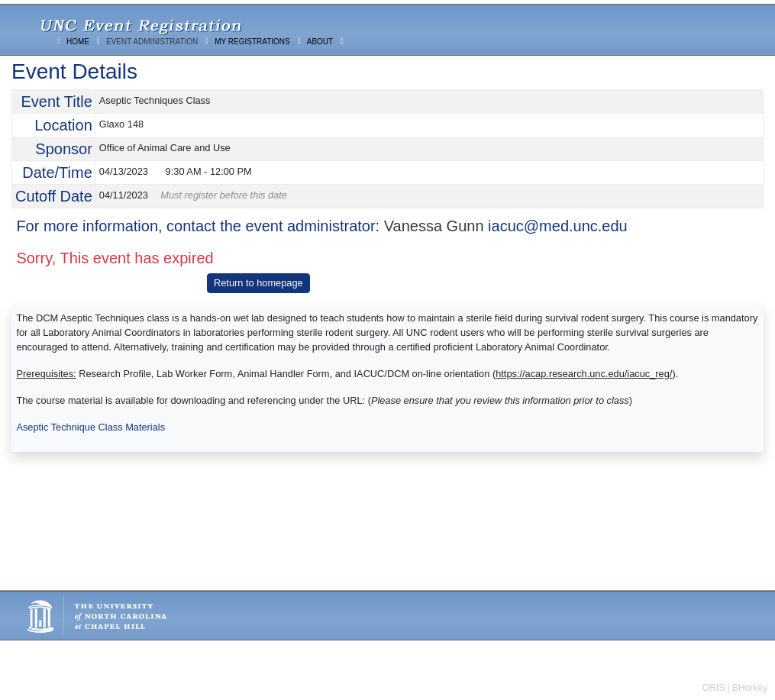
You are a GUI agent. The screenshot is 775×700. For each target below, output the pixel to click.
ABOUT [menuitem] (320, 42)
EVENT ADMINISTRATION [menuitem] (152, 42)
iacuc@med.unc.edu (558, 226)
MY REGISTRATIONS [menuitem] (252, 42)
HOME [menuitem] (78, 42)
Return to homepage (258, 283)
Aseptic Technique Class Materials (90, 427)
